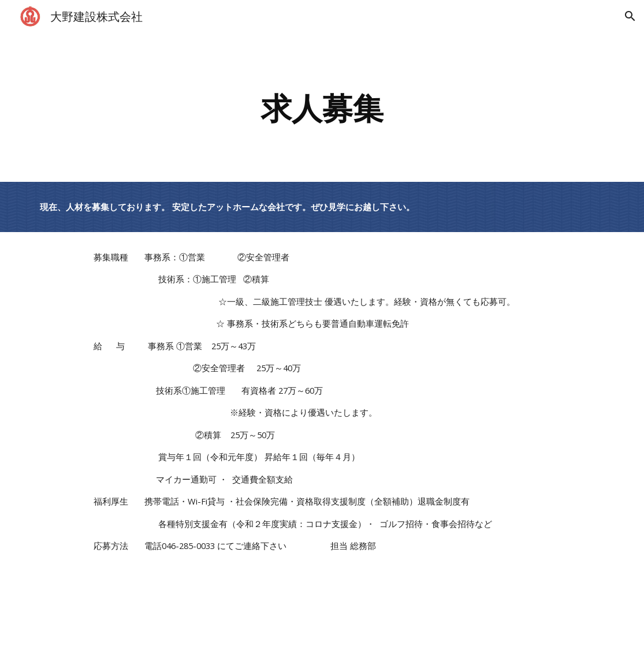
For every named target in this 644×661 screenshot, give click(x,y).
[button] (630, 16)
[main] (322, 107)
